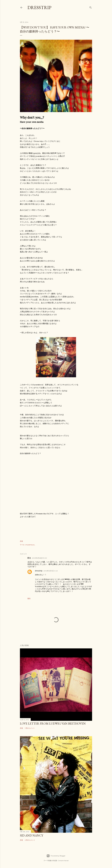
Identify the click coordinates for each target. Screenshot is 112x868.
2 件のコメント (30, 840)
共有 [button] (21, 541)
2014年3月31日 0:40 (51, 571)
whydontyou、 (31, 545)
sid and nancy (32, 835)
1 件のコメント (30, 728)
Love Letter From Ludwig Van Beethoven (53, 723)
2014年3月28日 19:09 (39, 558)
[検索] (91, 7)
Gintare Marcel (63, 861)
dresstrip (39, 7)
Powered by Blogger (56, 856)
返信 (29, 598)
